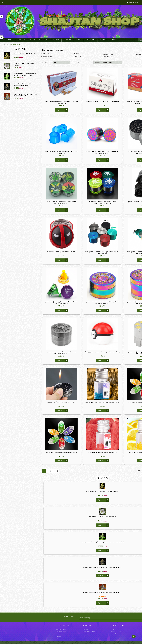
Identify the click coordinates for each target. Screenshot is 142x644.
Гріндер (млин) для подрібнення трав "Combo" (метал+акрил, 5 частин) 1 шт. (102, 202)
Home (6, 44)
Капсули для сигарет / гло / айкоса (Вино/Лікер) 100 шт (102, 402)
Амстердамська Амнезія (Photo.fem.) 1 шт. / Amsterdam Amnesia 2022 (26, 75)
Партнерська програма (89, 634)
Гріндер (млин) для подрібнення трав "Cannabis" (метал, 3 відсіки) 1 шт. (61, 202)
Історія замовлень (61, 632)
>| (57, 471)
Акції (84, 636)
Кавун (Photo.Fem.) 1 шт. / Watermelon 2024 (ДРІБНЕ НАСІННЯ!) (26, 85)
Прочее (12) (76, 56)
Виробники (86, 629)
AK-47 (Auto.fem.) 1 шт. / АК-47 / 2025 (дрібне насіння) (25, 54)
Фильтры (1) (107, 56)
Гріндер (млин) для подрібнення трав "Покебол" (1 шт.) (102, 352)
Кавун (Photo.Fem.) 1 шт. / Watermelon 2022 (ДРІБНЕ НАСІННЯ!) (26, 95)
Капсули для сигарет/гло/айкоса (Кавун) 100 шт (102, 452)
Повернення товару (116, 632)
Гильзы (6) (76, 53)
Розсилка (59, 636)
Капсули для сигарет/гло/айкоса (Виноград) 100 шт (61, 452)
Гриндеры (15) (108, 54)
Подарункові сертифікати (90, 632)
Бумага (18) (45, 53)
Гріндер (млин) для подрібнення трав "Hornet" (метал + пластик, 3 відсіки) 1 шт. (61, 303)
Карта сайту (114, 634)
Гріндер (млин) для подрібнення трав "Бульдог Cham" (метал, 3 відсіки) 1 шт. (102, 303)
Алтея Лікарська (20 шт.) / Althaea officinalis (24, 64)
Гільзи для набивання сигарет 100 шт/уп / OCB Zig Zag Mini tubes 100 (61, 102)
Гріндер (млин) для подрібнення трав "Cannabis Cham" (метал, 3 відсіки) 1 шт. (102, 152)
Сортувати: (76, 63)
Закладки (59, 634)
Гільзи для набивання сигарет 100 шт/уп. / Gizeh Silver (102, 101)
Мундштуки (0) (47, 56)
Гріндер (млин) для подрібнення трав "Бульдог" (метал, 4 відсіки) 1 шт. (61, 353)
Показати (45, 63)
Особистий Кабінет (61, 629)
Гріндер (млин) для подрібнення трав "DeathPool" (61, 252)
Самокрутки (16, 44)
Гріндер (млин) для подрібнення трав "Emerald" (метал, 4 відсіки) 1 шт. (102, 253)
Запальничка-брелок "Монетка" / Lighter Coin (61, 402)
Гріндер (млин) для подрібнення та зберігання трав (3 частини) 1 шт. (61, 152)
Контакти (113, 629)
